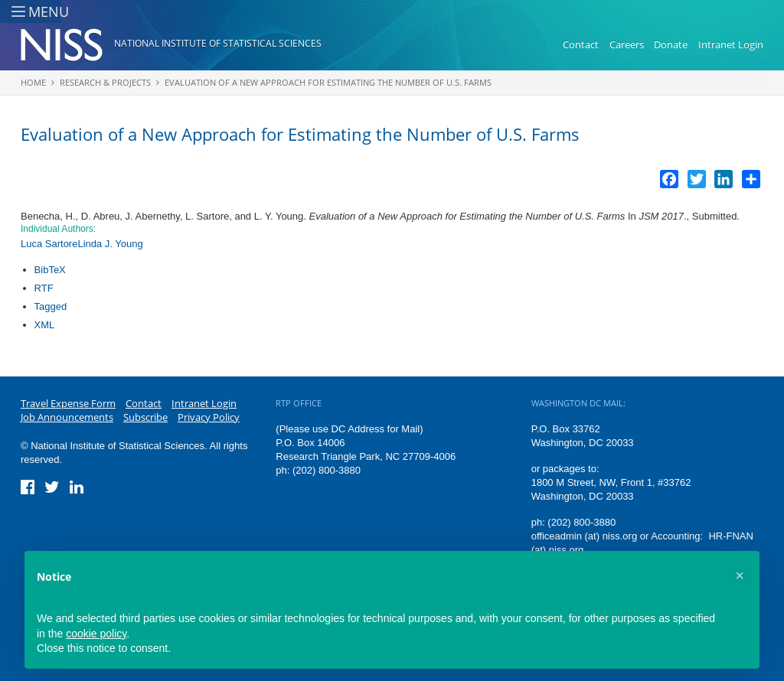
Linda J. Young (110, 244)
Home (33, 82)
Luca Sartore (49, 244)
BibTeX (50, 270)
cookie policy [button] (96, 634)
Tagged (51, 306)
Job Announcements (67, 417)
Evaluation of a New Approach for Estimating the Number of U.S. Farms (328, 82)
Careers (627, 44)
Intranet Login (731, 44)
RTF (44, 288)
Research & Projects (105, 82)
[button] (740, 575)
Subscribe (145, 417)
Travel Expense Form (68, 403)
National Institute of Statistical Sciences (218, 43)
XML (45, 325)
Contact (581, 44)
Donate (671, 44)
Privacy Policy (209, 417)
